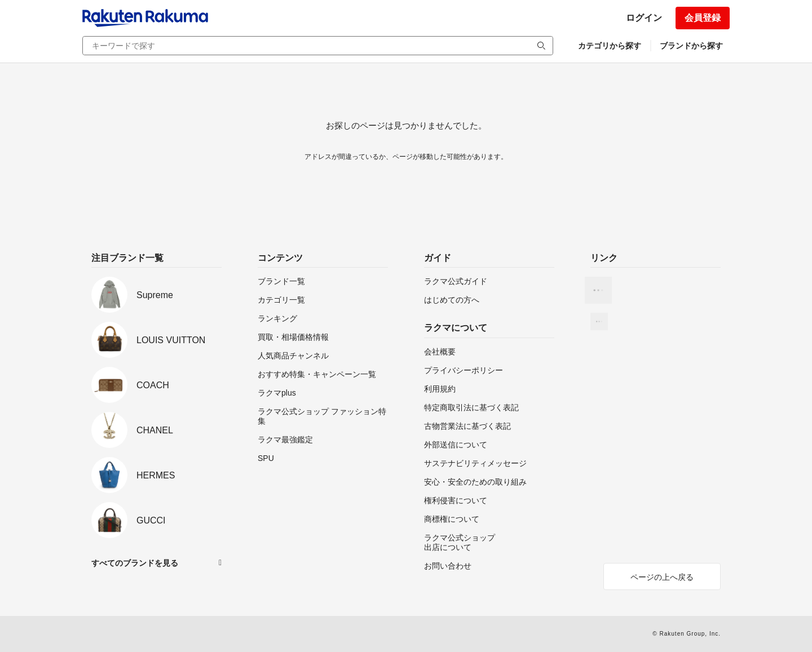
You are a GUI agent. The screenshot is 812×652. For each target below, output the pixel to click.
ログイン (644, 18)
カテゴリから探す (610, 46)
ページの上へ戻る (662, 577)
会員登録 (703, 18)
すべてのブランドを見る (135, 563)
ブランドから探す (691, 46)
